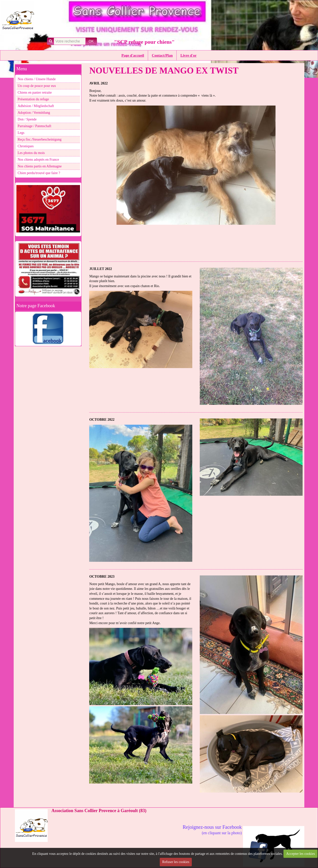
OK (91, 41)
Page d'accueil (133, 55)
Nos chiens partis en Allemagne (40, 166)
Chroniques (26, 146)
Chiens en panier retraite (35, 93)
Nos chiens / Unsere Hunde (37, 79)
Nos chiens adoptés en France (38, 160)
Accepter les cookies (301, 854)
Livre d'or (188, 55)
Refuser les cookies (176, 862)
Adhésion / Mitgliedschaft (36, 106)
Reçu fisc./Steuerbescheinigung (40, 139)
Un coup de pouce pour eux (37, 86)
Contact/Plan (162, 55)
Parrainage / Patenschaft (34, 126)
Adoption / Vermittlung (34, 113)
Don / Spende (27, 119)
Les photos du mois (31, 153)
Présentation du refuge (33, 99)
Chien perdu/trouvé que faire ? (39, 173)
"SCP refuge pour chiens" (144, 42)
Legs (21, 133)
